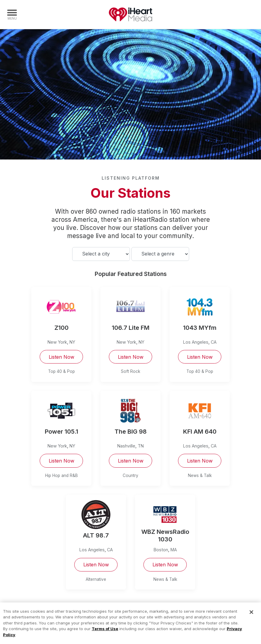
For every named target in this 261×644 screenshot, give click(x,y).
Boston (161, 550)
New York (57, 342)
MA (174, 550)
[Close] (251, 616)
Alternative (96, 579)
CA (214, 342)
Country (130, 475)
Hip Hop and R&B (61, 475)
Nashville (126, 446)
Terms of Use (105, 632)
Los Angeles (196, 342)
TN (141, 446)
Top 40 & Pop (61, 371)
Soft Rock (130, 371)
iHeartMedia (130, 14)
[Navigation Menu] (12, 14)
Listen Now (61, 357)
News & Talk (200, 475)
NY (72, 342)
